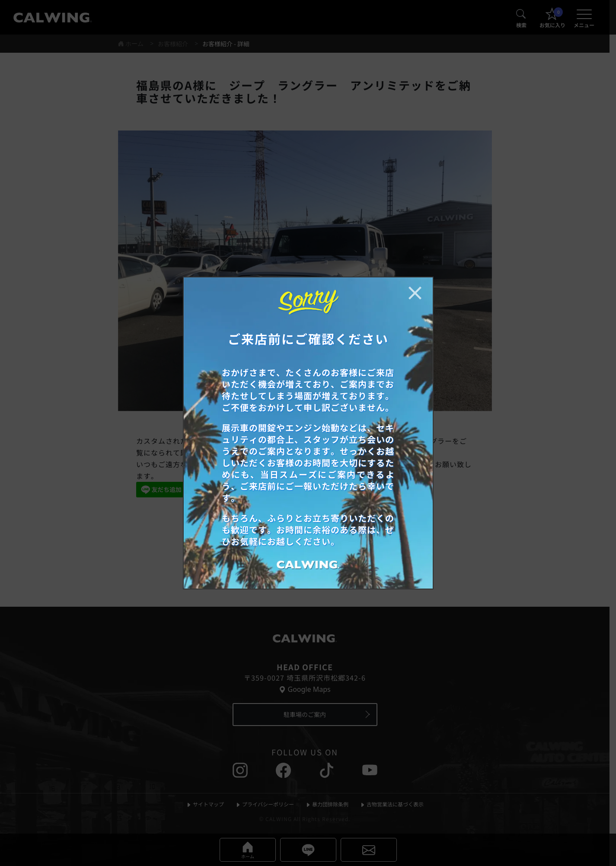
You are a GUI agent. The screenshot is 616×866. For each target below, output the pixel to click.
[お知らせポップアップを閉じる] (415, 293)
